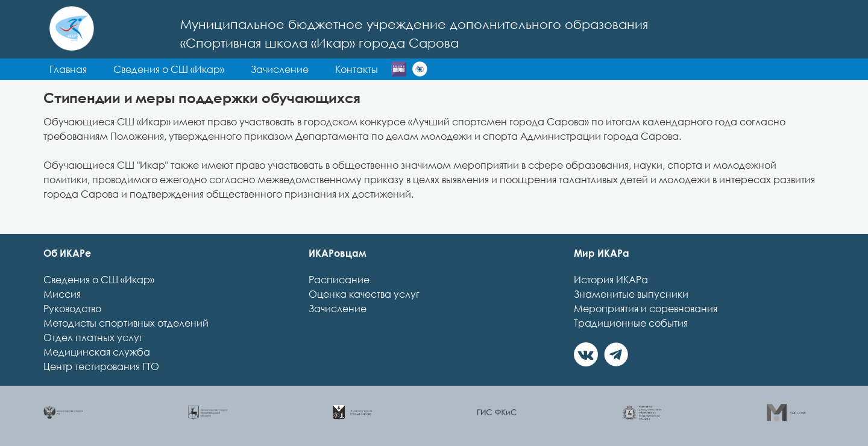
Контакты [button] (357, 69)
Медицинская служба (97, 352)
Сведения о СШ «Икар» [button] (169, 69)
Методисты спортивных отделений (126, 323)
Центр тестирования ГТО (101, 366)
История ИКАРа (611, 280)
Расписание (339, 280)
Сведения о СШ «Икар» (99, 280)
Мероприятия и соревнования (646, 309)
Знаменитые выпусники (631, 294)
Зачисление (338, 309)
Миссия (62, 294)
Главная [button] (68, 69)
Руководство (72, 309)
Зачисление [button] (280, 69)
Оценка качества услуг (364, 294)
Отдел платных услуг (93, 338)
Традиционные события (631, 323)
